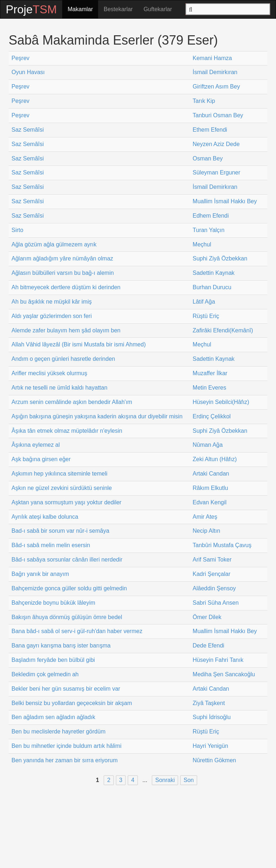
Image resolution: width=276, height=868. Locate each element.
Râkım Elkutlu (210, 488)
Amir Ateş (205, 517)
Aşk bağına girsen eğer (41, 459)
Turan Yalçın (209, 230)
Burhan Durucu (212, 287)
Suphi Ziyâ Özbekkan (220, 258)
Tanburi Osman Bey (218, 115)
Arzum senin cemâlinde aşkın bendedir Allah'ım (72, 402)
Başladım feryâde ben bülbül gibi (53, 660)
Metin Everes (209, 388)
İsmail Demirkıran (215, 72)
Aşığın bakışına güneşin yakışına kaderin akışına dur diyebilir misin (97, 416)
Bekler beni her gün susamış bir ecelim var (66, 689)
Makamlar (80, 9)
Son (189, 780)
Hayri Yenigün (210, 746)
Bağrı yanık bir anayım (40, 574)
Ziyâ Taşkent (209, 703)
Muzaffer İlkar (210, 373)
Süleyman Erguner (217, 172)
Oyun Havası (28, 72)
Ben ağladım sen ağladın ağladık (53, 717)
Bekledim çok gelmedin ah (45, 674)
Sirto (17, 230)
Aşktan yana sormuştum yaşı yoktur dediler (66, 502)
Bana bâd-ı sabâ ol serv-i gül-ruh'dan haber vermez (77, 631)
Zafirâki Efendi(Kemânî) (223, 330)
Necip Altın (206, 531)
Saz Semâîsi (28, 130)
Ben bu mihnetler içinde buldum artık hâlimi (66, 746)
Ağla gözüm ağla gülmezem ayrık (54, 244)
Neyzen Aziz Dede (216, 144)
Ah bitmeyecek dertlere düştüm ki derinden (66, 287)
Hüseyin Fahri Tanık (218, 660)
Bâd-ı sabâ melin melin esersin (51, 545)
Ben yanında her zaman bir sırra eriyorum (65, 760)
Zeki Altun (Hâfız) (215, 459)
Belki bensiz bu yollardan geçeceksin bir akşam (72, 703)
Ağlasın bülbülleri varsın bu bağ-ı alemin (63, 273)
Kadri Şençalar (211, 574)
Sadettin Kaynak (214, 273)
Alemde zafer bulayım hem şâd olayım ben (66, 330)
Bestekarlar (118, 9)
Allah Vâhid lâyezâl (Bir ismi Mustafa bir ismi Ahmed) (79, 344)
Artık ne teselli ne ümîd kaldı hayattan (59, 388)
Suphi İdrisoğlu (212, 717)
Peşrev (20, 58)
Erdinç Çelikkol (212, 416)
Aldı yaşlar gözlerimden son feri (52, 316)
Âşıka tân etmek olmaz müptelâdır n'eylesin (67, 431)
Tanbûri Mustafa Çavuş (222, 545)
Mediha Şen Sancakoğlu (224, 674)
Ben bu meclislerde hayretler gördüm (58, 731)
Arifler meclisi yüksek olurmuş (49, 373)
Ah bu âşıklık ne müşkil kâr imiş (52, 302)
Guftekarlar (158, 9)
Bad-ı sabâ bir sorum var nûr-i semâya (60, 531)
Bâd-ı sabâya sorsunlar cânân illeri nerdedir (67, 560)
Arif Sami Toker (212, 560)
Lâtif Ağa (204, 302)
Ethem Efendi (210, 130)
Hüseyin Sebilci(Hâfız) (221, 402)
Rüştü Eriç (206, 316)
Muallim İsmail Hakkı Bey (225, 201)
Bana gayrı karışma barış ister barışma (61, 646)
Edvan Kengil (210, 502)
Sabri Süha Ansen (216, 603)
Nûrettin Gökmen (214, 760)
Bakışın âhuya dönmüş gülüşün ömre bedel (67, 617)
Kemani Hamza (212, 58)
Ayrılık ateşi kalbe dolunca (45, 517)
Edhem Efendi (211, 216)
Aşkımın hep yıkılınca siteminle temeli (59, 474)
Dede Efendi (208, 646)
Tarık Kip (204, 101)
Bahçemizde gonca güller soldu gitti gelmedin (69, 588)
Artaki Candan (211, 474)
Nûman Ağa (208, 445)
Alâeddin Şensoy (214, 588)
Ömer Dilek (207, 617)
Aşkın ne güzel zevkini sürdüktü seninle (62, 488)
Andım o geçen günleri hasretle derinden (63, 359)
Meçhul (202, 244)
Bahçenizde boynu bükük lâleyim (53, 603)
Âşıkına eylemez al (36, 445)
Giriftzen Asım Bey (216, 87)
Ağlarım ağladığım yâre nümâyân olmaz (62, 258)
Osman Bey (208, 158)
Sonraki (165, 780)
